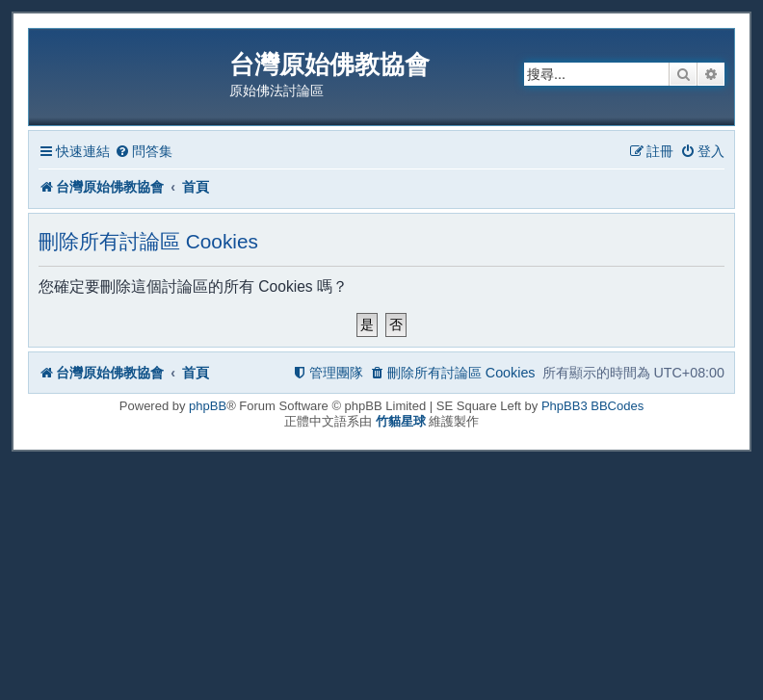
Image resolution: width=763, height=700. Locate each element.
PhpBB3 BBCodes (592, 406)
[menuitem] (144, 152)
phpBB (208, 406)
